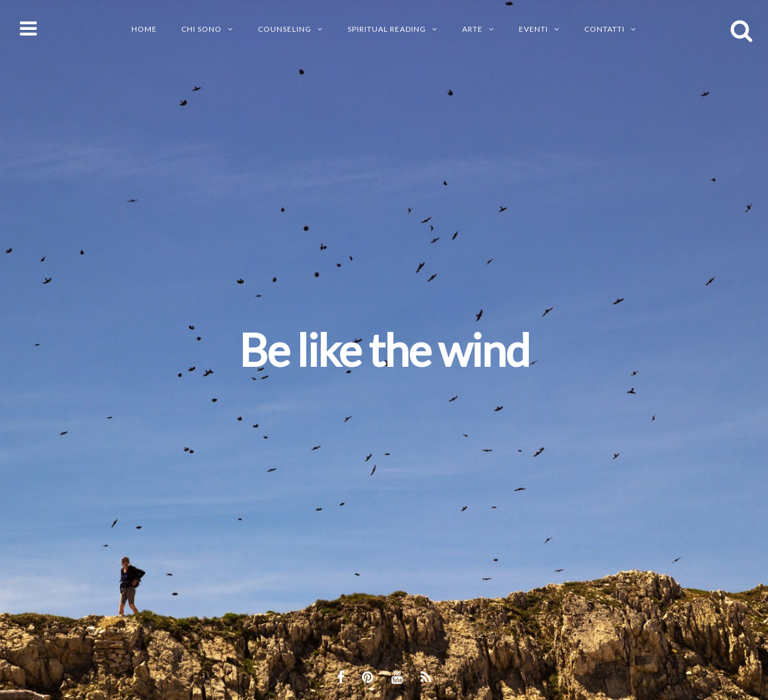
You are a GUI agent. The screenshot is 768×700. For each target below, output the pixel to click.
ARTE (472, 29)
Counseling (285, 29)
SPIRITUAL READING (387, 29)
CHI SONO (201, 29)
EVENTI (533, 29)
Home (144, 29)
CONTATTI (604, 29)
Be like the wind (384, 349)
